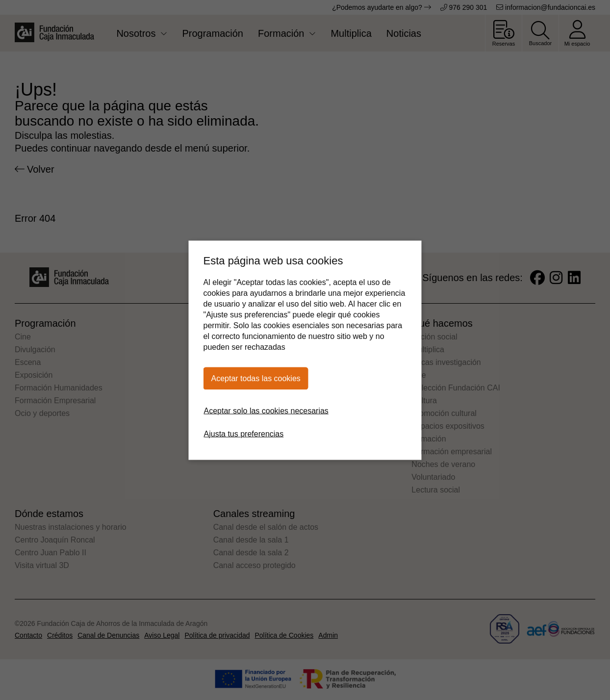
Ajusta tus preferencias (244, 433)
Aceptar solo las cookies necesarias (266, 410)
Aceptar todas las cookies (256, 378)
